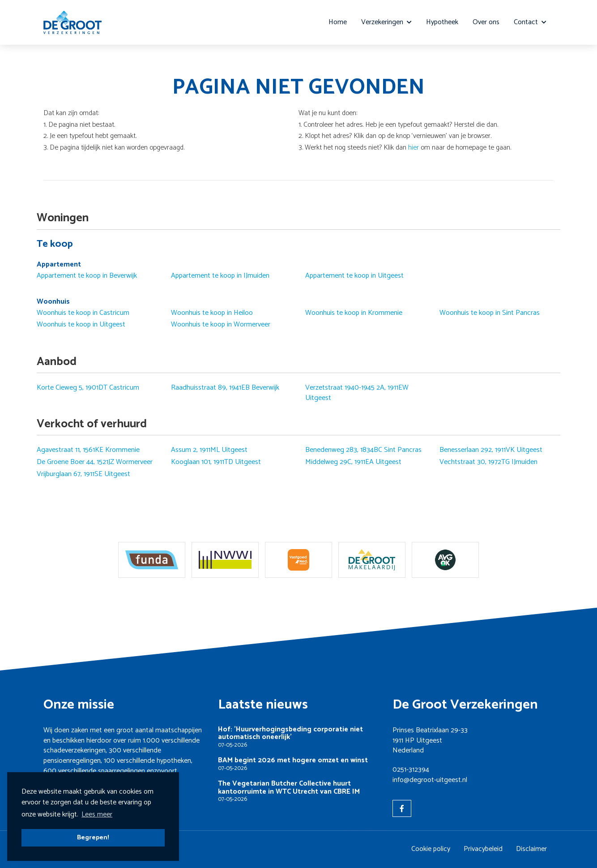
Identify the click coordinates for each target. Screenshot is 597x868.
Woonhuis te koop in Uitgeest (81, 325)
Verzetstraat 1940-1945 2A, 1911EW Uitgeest (357, 393)
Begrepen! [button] (93, 838)
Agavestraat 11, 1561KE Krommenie (88, 450)
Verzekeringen (386, 22)
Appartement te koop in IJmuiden (220, 276)
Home (338, 22)
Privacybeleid (483, 849)
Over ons (486, 22)
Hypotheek (442, 22)
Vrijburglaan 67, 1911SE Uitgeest (83, 474)
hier (414, 148)
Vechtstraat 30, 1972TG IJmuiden (488, 462)
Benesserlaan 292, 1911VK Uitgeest (491, 450)
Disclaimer (531, 849)
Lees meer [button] (97, 814)
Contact (530, 22)
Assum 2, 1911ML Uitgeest (209, 450)
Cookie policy (431, 849)
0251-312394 (411, 770)
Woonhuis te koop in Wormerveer (221, 325)
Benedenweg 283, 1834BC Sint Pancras (363, 450)
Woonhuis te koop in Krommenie (354, 313)
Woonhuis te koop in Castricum (83, 313)
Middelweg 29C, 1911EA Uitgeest (353, 462)
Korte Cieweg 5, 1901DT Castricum (88, 388)
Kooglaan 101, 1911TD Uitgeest (216, 462)
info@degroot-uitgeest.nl (430, 780)
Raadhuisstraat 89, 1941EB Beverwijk (225, 388)
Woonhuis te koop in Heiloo (212, 313)
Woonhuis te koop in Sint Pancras (490, 313)
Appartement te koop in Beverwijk (87, 276)
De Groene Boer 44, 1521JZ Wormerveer (95, 462)
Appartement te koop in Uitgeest (354, 276)
